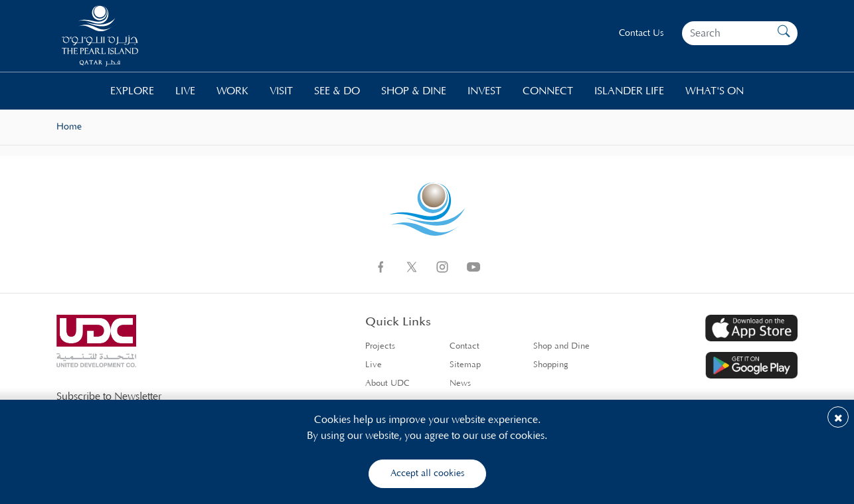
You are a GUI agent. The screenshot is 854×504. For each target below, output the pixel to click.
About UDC (387, 383)
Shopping (551, 365)
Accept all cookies (427, 473)
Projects (380, 346)
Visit (281, 91)
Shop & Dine (414, 91)
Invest (484, 91)
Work (232, 91)
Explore (132, 91)
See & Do (337, 91)
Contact (465, 346)
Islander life (629, 91)
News (460, 383)
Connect (548, 91)
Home (69, 127)
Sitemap (465, 365)
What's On (715, 91)
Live (185, 91)
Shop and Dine (561, 346)
